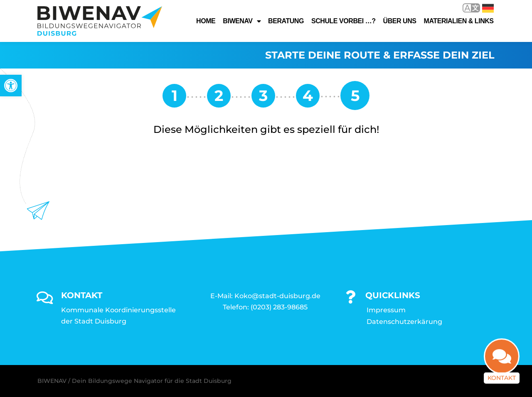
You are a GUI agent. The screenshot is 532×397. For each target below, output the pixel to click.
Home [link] (206, 21)
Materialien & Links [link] (459, 21)
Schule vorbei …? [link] (344, 21)
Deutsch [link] (488, 8)
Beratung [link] (286, 21)
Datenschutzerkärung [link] (404, 322)
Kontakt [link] (502, 381)
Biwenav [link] (242, 21)
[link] (11, 86)
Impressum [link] (386, 310)
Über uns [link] (400, 21)
